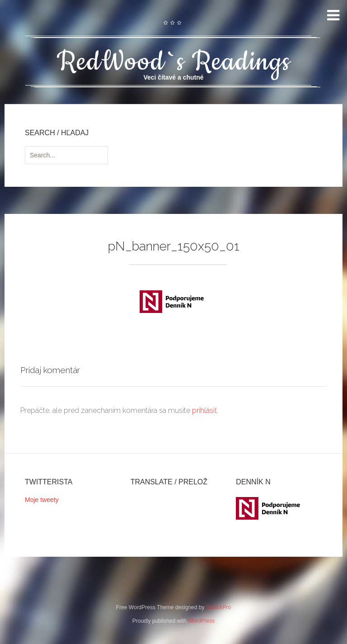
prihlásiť (204, 410)
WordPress (201, 621)
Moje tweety (42, 500)
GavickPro (218, 607)
